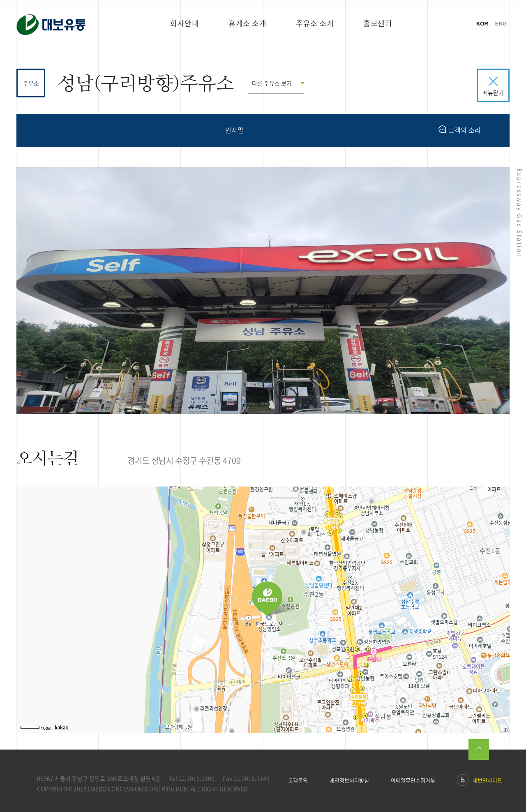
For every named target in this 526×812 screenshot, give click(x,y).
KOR (482, 24)
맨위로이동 (479, 750)
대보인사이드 (480, 781)
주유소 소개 (315, 23)
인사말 (234, 130)
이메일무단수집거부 (413, 780)
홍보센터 (378, 23)
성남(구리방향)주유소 (146, 84)
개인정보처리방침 (349, 780)
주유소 (31, 83)
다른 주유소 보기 (272, 83)
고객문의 (298, 780)
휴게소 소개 (247, 23)
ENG (501, 24)
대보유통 (63, 27)
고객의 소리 (460, 130)
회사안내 (185, 23)
